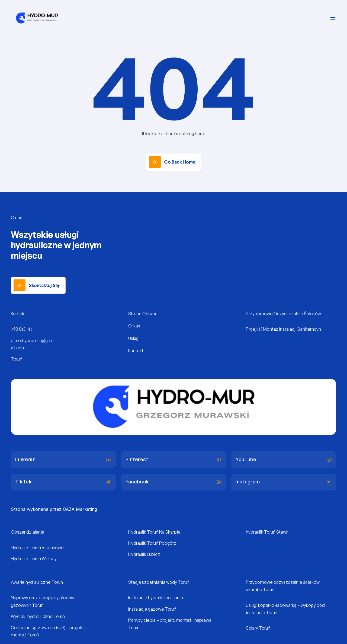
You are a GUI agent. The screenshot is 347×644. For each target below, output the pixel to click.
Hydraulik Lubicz (144, 554)
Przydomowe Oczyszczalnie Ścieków (283, 314)
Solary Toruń (258, 628)
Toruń (17, 359)
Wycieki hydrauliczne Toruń (38, 616)
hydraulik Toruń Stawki (268, 532)
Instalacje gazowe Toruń (152, 609)
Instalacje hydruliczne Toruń (156, 598)
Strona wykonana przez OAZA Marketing (54, 509)
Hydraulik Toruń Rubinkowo (37, 547)
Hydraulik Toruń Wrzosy (34, 559)
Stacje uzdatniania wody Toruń (159, 582)
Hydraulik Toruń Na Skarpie (154, 532)
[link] (173, 162)
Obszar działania (28, 532)
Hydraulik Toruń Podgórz (152, 543)
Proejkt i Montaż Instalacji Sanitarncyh (283, 329)
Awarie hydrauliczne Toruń (37, 582)
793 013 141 (21, 329)
